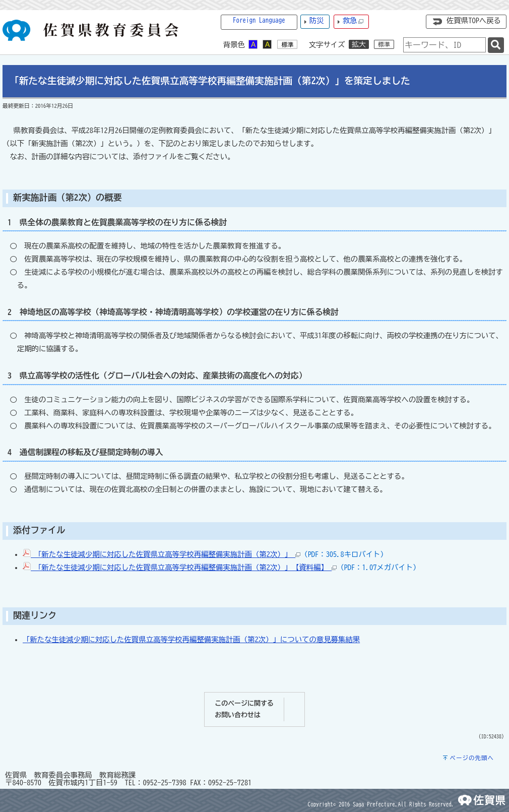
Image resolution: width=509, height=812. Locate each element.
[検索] (496, 45)
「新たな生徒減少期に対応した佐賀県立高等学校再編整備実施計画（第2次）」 (162, 554)
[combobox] (444, 45)
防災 (317, 20)
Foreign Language (259, 20)
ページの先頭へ (472, 758)
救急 (353, 21)
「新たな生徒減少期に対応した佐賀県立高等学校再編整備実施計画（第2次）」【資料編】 (180, 567)
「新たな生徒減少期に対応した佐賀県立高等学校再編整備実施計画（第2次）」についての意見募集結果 (191, 639)
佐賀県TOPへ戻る (474, 20)
